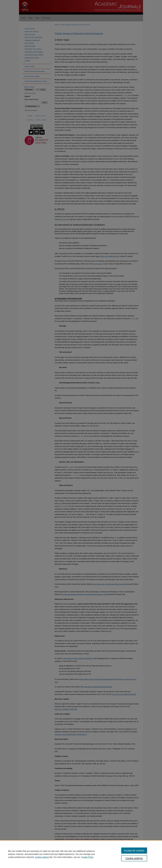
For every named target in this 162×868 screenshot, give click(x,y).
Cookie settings (42, 857)
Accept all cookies (134, 851)
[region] (81, 854)
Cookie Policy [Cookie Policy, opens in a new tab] (87, 857)
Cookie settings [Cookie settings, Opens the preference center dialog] (134, 858)
